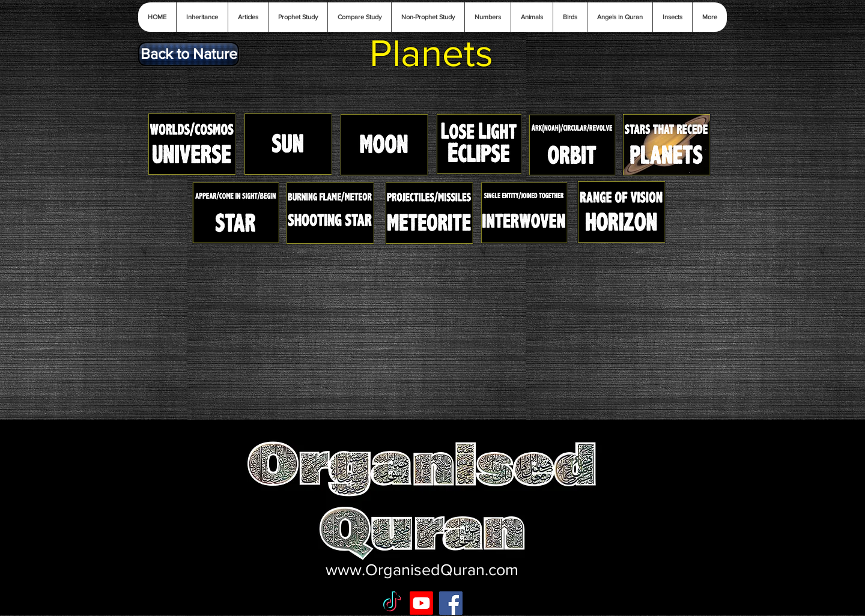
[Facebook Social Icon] (451, 603)
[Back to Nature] (189, 54)
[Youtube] (421, 603)
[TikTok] (392, 603)
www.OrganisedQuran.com (422, 569)
